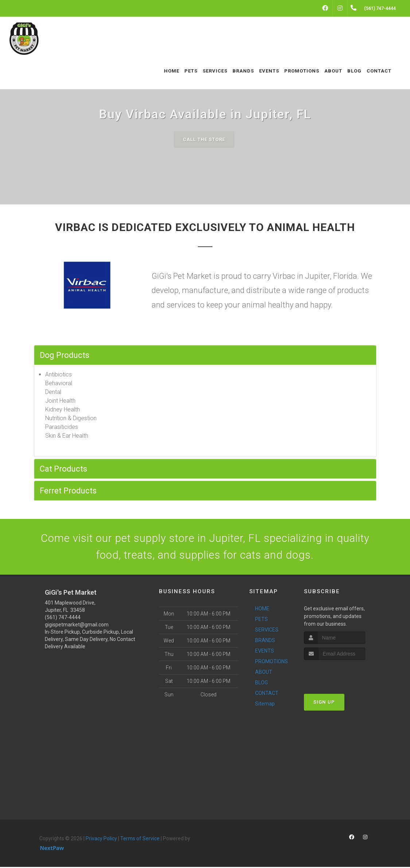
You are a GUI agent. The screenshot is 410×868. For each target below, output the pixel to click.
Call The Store (204, 139)
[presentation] (343, 674)
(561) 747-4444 (63, 618)
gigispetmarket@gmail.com (77, 626)
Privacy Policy (101, 840)
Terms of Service (140, 840)
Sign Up (324, 703)
